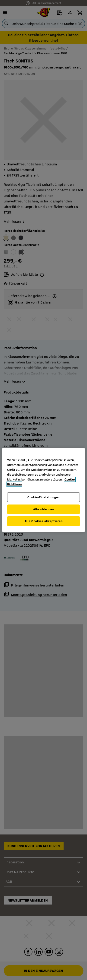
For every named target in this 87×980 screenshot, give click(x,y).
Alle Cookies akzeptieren (44, 521)
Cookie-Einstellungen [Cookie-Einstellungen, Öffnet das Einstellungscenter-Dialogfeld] (43, 497)
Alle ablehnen (43, 509)
